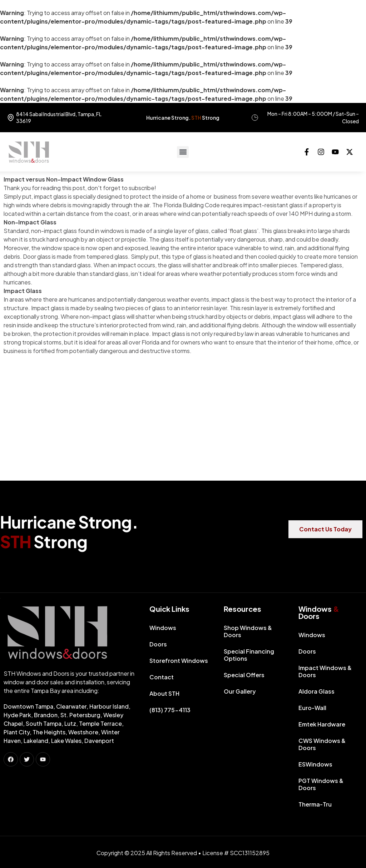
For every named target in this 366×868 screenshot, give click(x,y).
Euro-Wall (312, 708)
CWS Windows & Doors (322, 744)
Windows (165, 628)
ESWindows (315, 764)
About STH (164, 693)
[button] (183, 152)
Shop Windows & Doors (248, 631)
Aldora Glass (316, 691)
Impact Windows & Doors (325, 671)
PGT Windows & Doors (321, 784)
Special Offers (244, 675)
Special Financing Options (249, 655)
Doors (160, 644)
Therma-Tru (315, 804)
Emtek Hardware (322, 724)
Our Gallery (240, 691)
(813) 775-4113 (170, 710)
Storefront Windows (179, 661)
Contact (162, 677)
